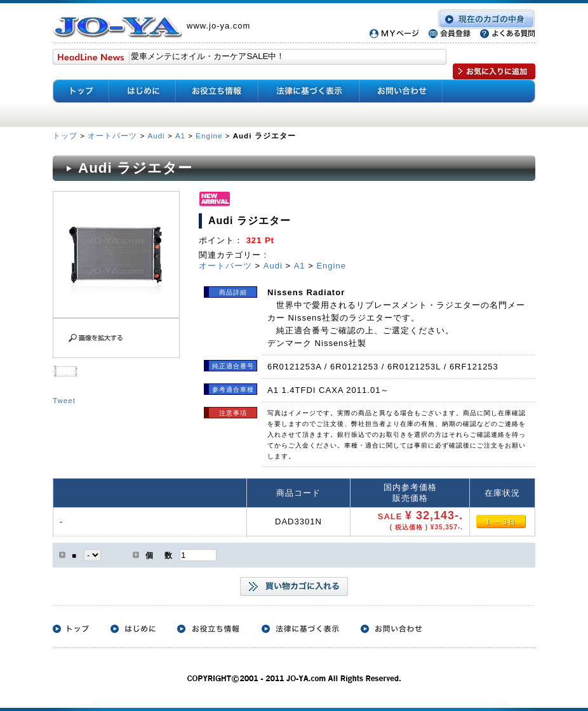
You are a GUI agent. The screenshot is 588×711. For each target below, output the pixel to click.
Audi (156, 136)
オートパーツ (112, 136)
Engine (209, 136)
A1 (180, 136)
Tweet (64, 400)
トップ (66, 136)
